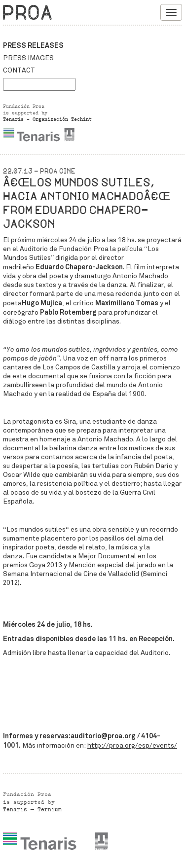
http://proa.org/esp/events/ (132, 745)
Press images (28, 58)
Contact (19, 70)
